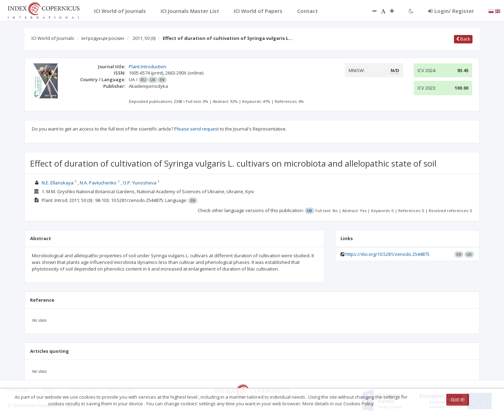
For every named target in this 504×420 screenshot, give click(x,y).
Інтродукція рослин (103, 38)
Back (463, 39)
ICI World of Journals (53, 38)
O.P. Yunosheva (140, 183)
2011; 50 (144, 38)
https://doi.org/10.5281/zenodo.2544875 (387, 254)
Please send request (197, 129)
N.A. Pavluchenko (98, 183)
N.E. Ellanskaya (58, 183)
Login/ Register (451, 11)
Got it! (458, 400)
